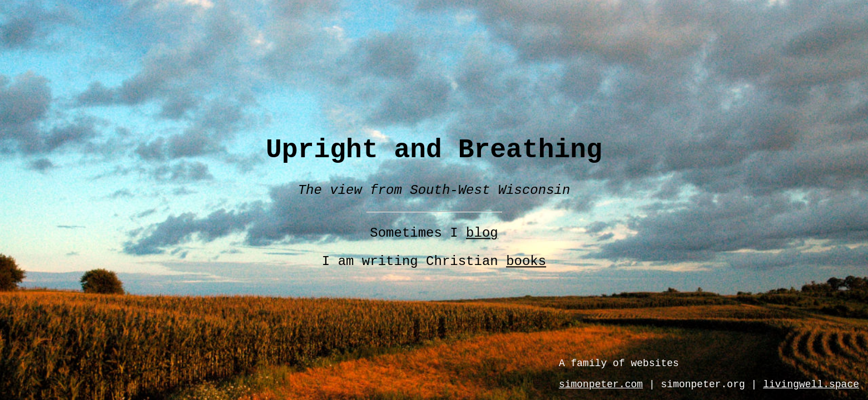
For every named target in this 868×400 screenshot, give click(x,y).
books (526, 262)
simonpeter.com (601, 384)
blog (482, 234)
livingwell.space (811, 384)
